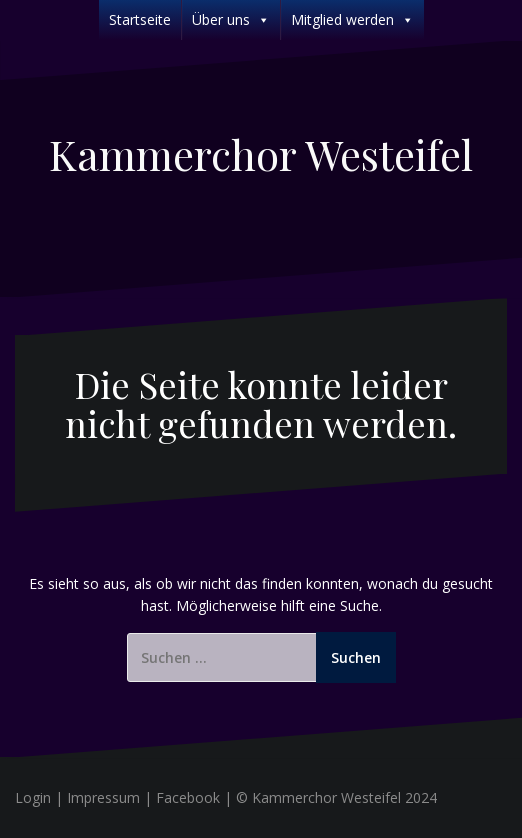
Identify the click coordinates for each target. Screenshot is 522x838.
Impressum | (111, 797)
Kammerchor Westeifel (261, 154)
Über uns (231, 19)
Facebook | (196, 797)
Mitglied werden (352, 19)
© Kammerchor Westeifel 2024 (336, 797)
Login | (41, 797)
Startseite (140, 19)
